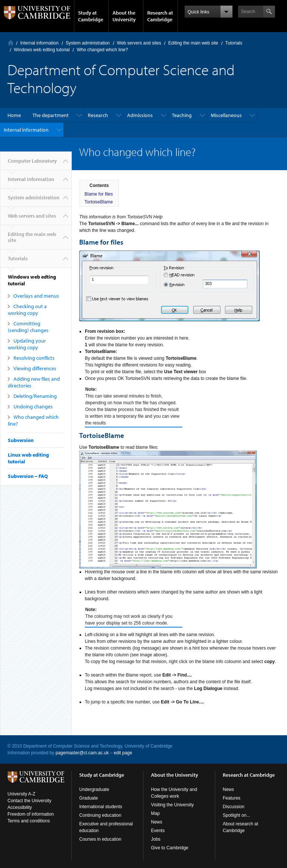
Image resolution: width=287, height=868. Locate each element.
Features (232, 798)
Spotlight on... (236, 815)
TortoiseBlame (99, 202)
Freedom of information (31, 814)
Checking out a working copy (27, 310)
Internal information (39, 43)
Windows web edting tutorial (42, 50)
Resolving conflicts (34, 358)
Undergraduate (94, 789)
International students (101, 807)
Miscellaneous (226, 115)
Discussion (234, 807)
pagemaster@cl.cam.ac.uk (82, 753)
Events (158, 831)
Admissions (140, 115)
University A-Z (21, 794)
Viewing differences (35, 368)
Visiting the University (172, 805)
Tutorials (234, 43)
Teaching (182, 115)
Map (155, 813)
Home (14, 115)
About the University (124, 16)
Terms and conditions (29, 821)
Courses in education (100, 839)
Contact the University (29, 801)
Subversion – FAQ (28, 476)
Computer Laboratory (11, 43)
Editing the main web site (193, 43)
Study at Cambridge (91, 16)
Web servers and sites (139, 43)
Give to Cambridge (170, 848)
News (157, 822)
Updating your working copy (27, 344)
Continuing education (100, 815)
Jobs (156, 839)
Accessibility (20, 807)
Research (98, 115)
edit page (123, 753)
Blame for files (99, 194)
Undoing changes (33, 407)
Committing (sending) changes (28, 327)
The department (51, 115)
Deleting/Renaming (35, 396)
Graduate (89, 798)
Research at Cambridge (160, 16)
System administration (88, 43)
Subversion (21, 440)
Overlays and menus (36, 296)
